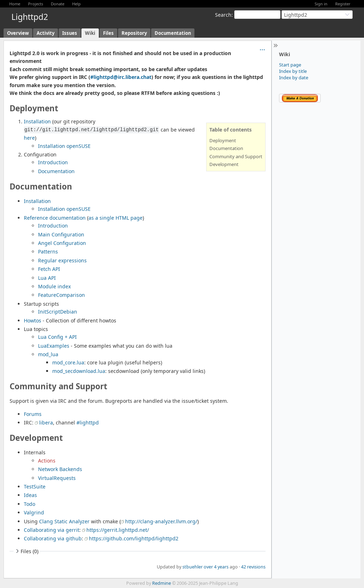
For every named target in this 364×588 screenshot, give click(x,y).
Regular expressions (62, 260)
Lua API (47, 278)
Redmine (162, 583)
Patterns (48, 252)
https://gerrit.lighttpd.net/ (118, 530)
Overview (18, 33)
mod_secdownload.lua (79, 371)
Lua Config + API (57, 337)
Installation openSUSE (64, 146)
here (29, 138)
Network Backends (60, 469)
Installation (37, 121)
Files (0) (26, 551)
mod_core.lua (68, 362)
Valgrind (34, 512)
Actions (47, 461)
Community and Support (236, 156)
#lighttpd (88, 423)
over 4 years (216, 567)
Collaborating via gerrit (52, 530)
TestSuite (35, 487)
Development (224, 164)
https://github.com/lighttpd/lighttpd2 (134, 538)
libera (46, 423)
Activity (45, 33)
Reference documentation (55, 218)
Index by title (293, 71)
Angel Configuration (62, 243)
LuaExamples (54, 346)
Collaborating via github (53, 538)
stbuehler (192, 567)
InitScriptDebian (58, 312)
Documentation (173, 33)
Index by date (294, 77)
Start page (290, 65)
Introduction (53, 162)
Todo (30, 504)
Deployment (223, 140)
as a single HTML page (116, 218)
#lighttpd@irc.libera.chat (121, 77)
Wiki (90, 33)
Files (108, 33)
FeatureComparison (61, 295)
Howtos (33, 320)
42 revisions (253, 567)
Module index (54, 286)
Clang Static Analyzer (64, 521)
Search (223, 15)
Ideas (30, 495)
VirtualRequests (57, 478)
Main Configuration (61, 234)
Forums (33, 414)
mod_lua (48, 354)
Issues (70, 33)
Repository (134, 33)
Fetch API (49, 269)
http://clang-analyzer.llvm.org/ (161, 521)
